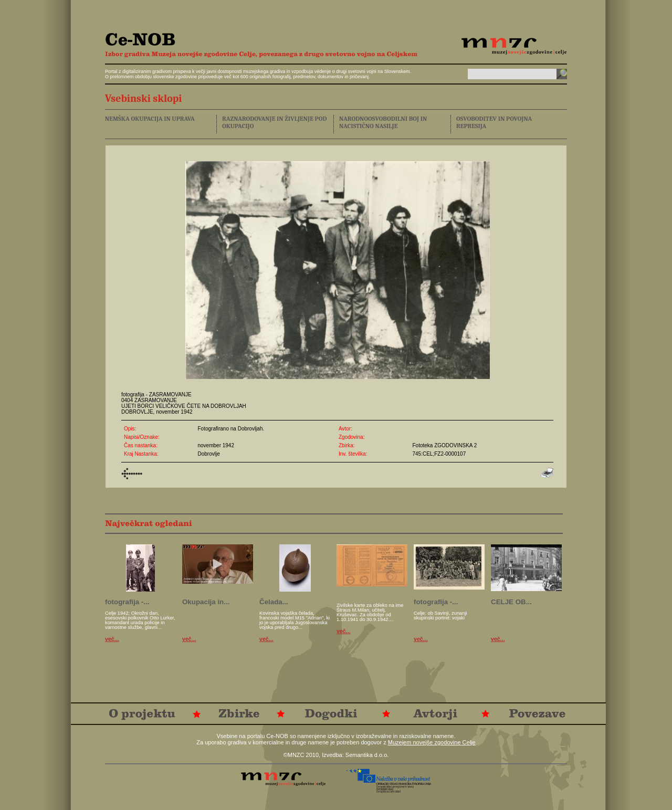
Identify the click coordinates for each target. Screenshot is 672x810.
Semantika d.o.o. (367, 755)
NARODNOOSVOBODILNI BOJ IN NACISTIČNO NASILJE (383, 122)
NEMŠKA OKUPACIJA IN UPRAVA (150, 119)
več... (112, 639)
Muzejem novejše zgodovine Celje (432, 742)
